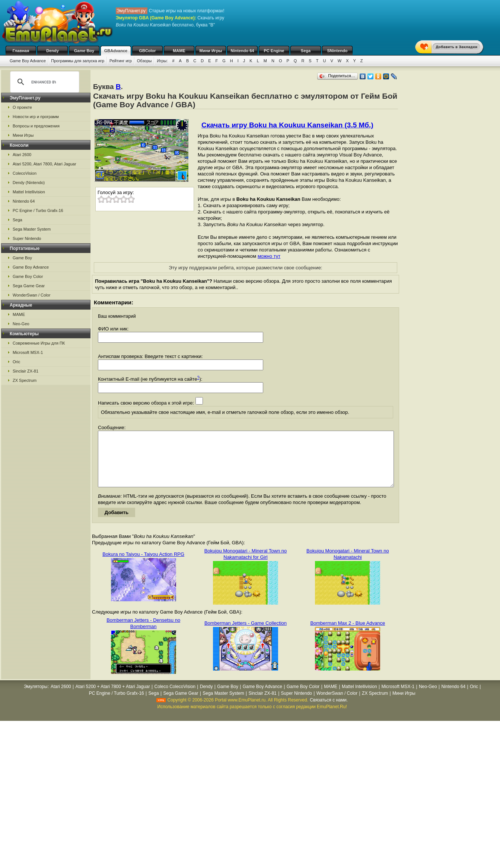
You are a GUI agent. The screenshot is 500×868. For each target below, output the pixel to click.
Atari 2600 (22, 155)
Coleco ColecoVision (175, 698)
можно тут (269, 256)
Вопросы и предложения (36, 126)
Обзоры (144, 61)
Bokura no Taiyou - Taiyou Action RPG (143, 565)
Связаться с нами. (329, 711)
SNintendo (337, 51)
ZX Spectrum (25, 380)
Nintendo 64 (243, 51)
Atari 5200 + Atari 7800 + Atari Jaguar (113, 698)
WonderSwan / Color (31, 295)
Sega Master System (32, 229)
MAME (179, 51)
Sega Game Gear (29, 286)
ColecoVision (25, 173)
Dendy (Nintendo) (29, 183)
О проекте (22, 107)
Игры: (162, 61)
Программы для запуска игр (78, 61)
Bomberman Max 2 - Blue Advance (348, 634)
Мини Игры (211, 51)
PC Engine (274, 51)
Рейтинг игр (121, 61)
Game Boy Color (28, 276)
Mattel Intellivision (29, 192)
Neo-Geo (21, 324)
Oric (16, 362)
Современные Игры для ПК (39, 343)
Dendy (52, 51)
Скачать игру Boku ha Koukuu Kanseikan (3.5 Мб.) (287, 125)
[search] (44, 82)
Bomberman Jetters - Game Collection (246, 634)
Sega (306, 51)
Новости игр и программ (36, 117)
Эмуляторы (36, 698)
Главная (21, 51)
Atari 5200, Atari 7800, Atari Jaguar (44, 164)
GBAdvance (116, 51)
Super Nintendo (27, 238)
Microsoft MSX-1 (28, 352)
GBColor (147, 51)
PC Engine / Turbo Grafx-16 (38, 210)
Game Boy (84, 51)
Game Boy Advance (28, 61)
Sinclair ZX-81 (26, 371)
